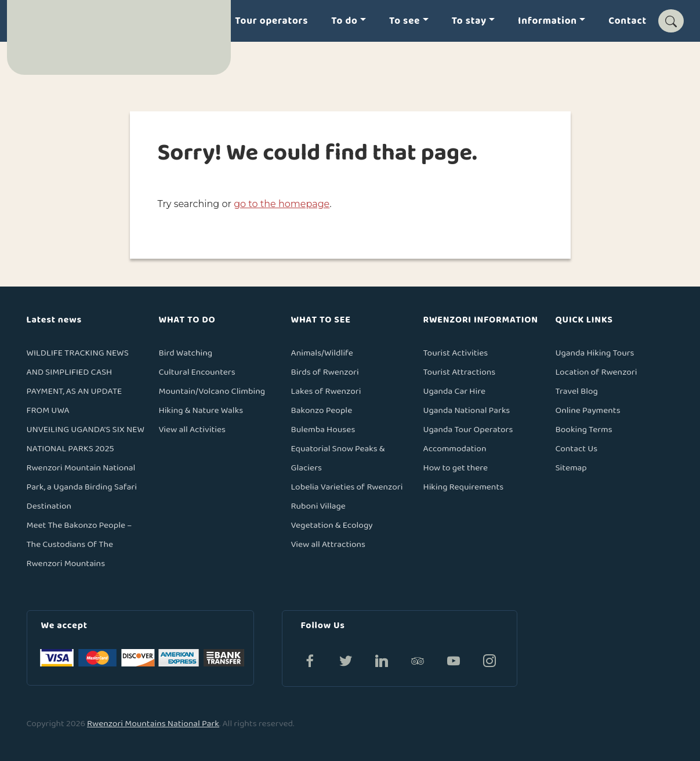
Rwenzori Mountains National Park (153, 724)
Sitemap (571, 468)
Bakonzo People (322, 410)
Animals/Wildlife (322, 353)
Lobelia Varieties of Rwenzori (347, 487)
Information (547, 21)
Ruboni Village (318, 506)
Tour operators (271, 21)
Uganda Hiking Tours (595, 353)
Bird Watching (186, 353)
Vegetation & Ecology (332, 525)
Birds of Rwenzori (325, 372)
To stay (469, 21)
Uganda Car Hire (454, 391)
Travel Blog (577, 391)
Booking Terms (584, 430)
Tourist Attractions (460, 372)
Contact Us (577, 449)
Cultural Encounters (197, 372)
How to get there (456, 468)
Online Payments (588, 410)
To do (344, 21)
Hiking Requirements (464, 487)
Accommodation (455, 449)
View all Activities (193, 430)
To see (405, 21)
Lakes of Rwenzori (326, 391)
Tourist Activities (456, 353)
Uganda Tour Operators (468, 430)
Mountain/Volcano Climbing (212, 391)
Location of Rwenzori (596, 372)
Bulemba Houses (323, 430)
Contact (628, 21)
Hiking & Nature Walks (201, 410)
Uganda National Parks (467, 410)
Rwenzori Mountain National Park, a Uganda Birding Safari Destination (82, 487)
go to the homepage (282, 204)
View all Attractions (329, 544)
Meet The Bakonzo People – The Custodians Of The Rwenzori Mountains (79, 544)
